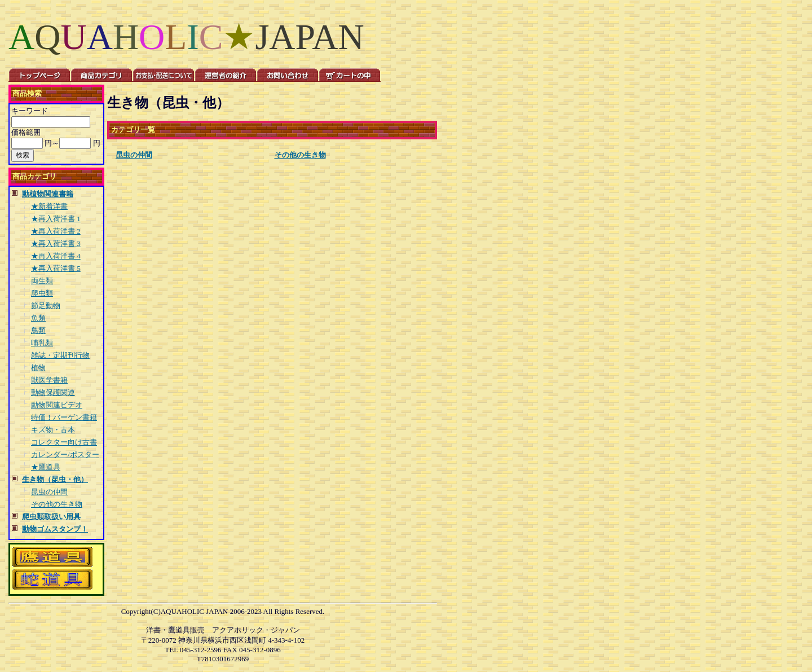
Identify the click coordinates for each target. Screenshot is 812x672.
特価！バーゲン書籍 (64, 417)
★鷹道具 (46, 467)
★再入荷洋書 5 (56, 268)
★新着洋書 (49, 206)
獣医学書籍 (49, 380)
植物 (38, 368)
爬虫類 (42, 293)
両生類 (42, 281)
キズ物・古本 (53, 430)
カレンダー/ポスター (65, 454)
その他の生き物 (57, 504)
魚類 (38, 318)
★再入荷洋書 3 (56, 243)
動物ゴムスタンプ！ (55, 529)
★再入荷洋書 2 (56, 231)
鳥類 (38, 330)
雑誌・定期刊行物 (60, 355)
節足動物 (46, 306)
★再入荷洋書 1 (56, 219)
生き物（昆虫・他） (55, 479)
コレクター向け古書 (64, 442)
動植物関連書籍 (48, 194)
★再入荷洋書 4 (56, 256)
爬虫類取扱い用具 (51, 517)
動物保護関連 (53, 392)
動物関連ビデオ (57, 405)
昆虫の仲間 (49, 492)
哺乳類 (42, 343)
